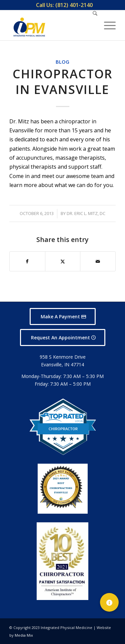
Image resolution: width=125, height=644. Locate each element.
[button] (109, 602)
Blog (62, 62)
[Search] (92, 25)
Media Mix (24, 635)
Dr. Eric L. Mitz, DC (86, 213)
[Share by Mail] (98, 261)
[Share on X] (63, 261)
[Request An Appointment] (63, 337)
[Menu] (106, 25)
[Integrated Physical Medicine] (29, 27)
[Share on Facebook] (27, 261)
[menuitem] (64, 5)
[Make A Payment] (63, 316)
